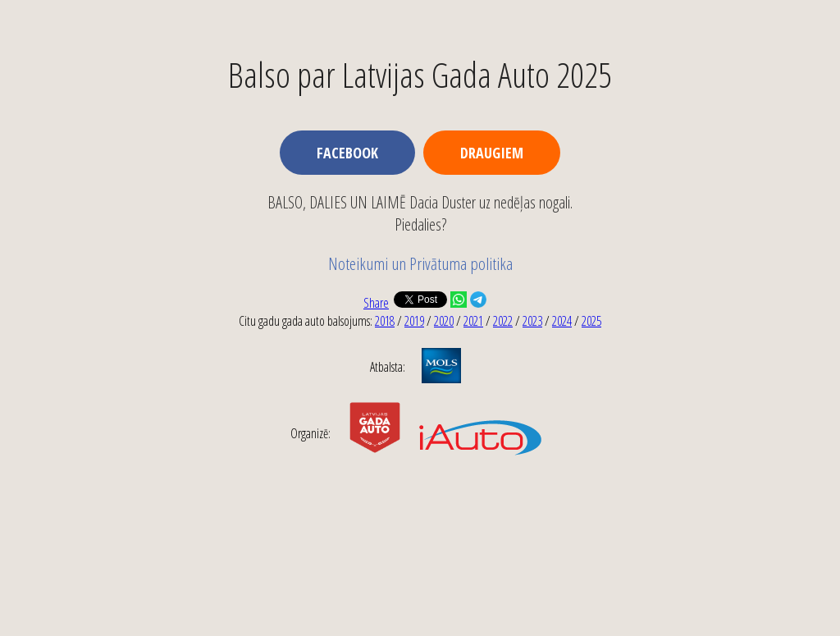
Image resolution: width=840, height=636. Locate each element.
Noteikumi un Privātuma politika (420, 263)
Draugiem (492, 153)
